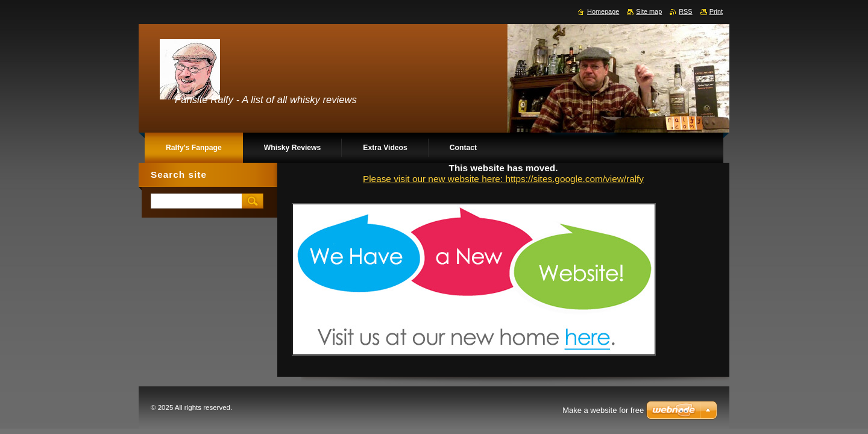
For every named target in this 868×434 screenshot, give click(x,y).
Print (716, 11)
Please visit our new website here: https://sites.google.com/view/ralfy (503, 179)
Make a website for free (603, 410)
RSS (685, 11)
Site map (649, 11)
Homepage (603, 11)
